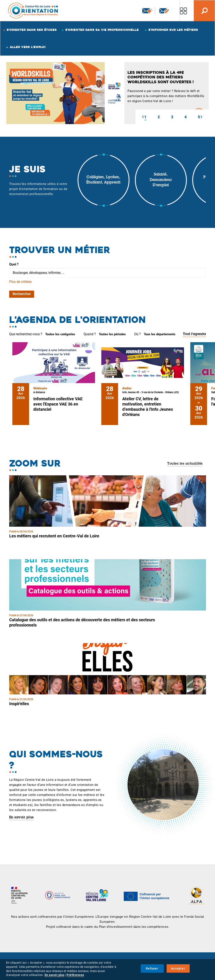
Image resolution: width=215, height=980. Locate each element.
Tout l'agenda (194, 334)
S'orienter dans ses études (32, 30)
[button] (143, 117)
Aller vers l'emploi (28, 47)
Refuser (152, 968)
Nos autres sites (183, 11)
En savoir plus (21, 818)
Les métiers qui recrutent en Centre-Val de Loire (54, 536)
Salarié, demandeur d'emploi (161, 180)
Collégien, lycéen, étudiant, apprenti (103, 180)
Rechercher (22, 294)
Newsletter (147, 11)
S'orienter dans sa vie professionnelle (102, 30)
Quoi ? (14, 264)
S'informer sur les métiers (173, 30)
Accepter (178, 968)
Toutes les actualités (185, 464)
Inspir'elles (19, 704)
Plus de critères (20, 282)
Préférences (75, 975)
